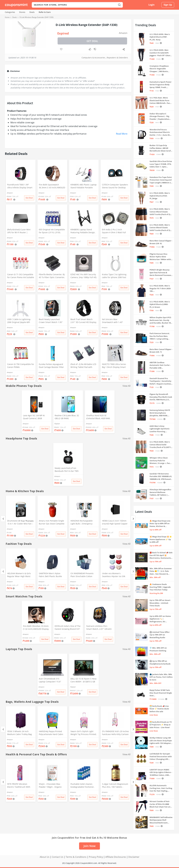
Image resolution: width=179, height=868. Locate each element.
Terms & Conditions (76, 857)
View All (126, 386)
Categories (10, 12)
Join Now (89, 846)
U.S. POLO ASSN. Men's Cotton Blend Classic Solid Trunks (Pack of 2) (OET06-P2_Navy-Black (160, 212)
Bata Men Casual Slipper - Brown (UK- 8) (161, 242)
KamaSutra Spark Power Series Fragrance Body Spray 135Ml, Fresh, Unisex (161, 85)
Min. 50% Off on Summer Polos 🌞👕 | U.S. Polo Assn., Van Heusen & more (161, 571)
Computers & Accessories (93, 58)
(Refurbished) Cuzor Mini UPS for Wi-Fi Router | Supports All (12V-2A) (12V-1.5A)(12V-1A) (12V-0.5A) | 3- (20, 231)
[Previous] (3, 519)
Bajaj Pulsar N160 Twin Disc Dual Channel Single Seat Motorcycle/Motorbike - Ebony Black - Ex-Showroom (161, 693)
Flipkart (57, 424)
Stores (22, 12)
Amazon (123, 33)
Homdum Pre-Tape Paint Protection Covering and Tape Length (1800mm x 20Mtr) (161, 180)
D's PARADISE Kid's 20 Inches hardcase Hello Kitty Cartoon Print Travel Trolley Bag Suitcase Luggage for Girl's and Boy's (116, 733)
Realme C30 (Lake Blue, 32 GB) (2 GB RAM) (67, 417)
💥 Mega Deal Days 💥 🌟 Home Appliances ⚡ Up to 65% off (161, 539)
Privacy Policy (96, 857)
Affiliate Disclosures (116, 857)
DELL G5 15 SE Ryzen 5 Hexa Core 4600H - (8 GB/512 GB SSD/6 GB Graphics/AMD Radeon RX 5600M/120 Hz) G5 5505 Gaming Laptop (83, 680)
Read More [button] (122, 134)
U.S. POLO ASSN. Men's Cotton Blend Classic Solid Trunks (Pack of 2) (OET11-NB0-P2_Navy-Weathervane (160, 228)
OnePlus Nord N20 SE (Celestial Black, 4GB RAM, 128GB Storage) (98, 417)
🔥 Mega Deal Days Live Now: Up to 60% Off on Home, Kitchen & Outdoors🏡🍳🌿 (160, 524)
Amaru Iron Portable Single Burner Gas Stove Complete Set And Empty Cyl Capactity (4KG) (52, 522)
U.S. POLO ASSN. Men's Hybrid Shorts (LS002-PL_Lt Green (160, 304)
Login (152, 5)
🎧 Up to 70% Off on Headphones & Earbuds (160, 662)
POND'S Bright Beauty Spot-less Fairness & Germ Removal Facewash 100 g (161, 273)
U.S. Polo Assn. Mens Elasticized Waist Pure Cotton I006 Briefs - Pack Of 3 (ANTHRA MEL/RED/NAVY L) (160, 101)
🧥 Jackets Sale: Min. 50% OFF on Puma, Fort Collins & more (161, 677)
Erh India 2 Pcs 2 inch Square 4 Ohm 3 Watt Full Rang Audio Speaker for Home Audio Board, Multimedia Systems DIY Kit (115, 231)
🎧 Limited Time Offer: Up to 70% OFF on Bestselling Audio (160, 635)
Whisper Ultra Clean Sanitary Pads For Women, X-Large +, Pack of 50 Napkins (160, 461)
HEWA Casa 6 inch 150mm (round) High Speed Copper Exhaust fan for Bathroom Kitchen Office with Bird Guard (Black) (115, 522)
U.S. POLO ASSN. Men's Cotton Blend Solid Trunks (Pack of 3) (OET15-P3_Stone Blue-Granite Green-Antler (161, 445)
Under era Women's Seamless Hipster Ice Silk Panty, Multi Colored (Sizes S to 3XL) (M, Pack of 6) (115, 575)
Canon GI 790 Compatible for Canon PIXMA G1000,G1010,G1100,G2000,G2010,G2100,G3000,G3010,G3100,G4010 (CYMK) (21, 366)
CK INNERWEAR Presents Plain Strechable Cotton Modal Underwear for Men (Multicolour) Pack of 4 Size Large (83, 575)
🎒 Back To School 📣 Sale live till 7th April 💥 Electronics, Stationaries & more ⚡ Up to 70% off (161, 555)
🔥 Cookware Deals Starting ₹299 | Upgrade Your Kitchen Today (160, 587)
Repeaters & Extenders (117, 58)
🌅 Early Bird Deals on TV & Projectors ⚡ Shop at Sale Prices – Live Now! (161, 725)
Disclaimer (134, 857)
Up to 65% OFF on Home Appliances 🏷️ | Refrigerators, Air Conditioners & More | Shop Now (160, 619)
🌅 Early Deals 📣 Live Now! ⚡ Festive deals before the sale (159, 709)
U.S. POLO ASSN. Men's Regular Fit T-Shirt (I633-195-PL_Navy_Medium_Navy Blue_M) (160, 289)
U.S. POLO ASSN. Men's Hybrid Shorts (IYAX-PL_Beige (160, 196)
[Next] (133, 519)
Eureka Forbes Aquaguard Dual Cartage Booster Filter (51, 366)
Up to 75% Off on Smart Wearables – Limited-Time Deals (160, 603)
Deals (32, 12)
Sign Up (168, 5)
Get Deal (92, 41)
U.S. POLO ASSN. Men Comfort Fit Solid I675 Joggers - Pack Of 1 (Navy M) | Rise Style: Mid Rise (160, 53)
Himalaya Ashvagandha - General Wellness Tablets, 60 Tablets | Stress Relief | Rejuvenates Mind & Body (161, 492)
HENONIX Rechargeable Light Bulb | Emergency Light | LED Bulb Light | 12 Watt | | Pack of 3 (83, 522)
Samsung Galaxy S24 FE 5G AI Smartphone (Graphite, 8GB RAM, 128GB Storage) (160, 413)
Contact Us (58, 857)
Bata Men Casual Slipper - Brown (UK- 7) (161, 351)
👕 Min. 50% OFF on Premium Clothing (158, 649)
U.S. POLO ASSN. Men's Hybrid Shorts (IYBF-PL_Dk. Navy (160, 37)
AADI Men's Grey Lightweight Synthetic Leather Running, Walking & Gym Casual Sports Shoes (160, 429)
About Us (45, 857)
